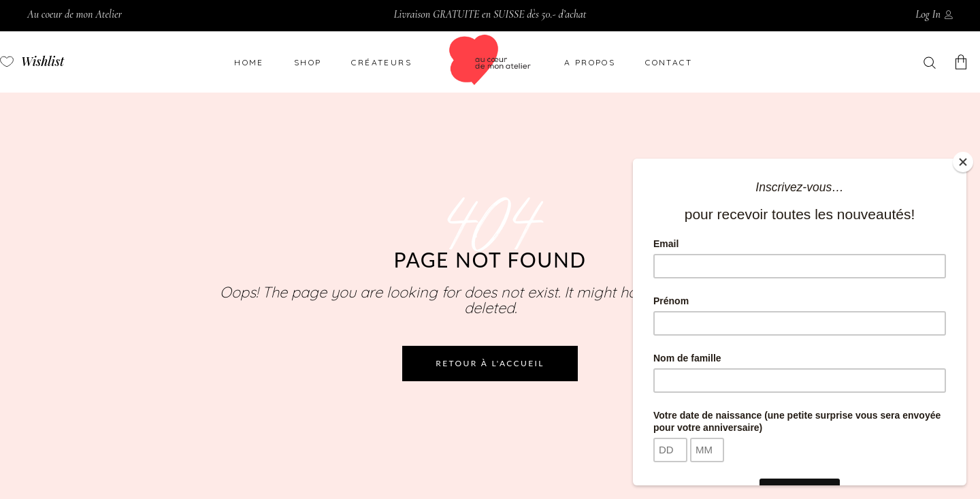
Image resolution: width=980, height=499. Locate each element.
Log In (928, 14)
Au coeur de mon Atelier (75, 14)
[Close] (963, 162)
